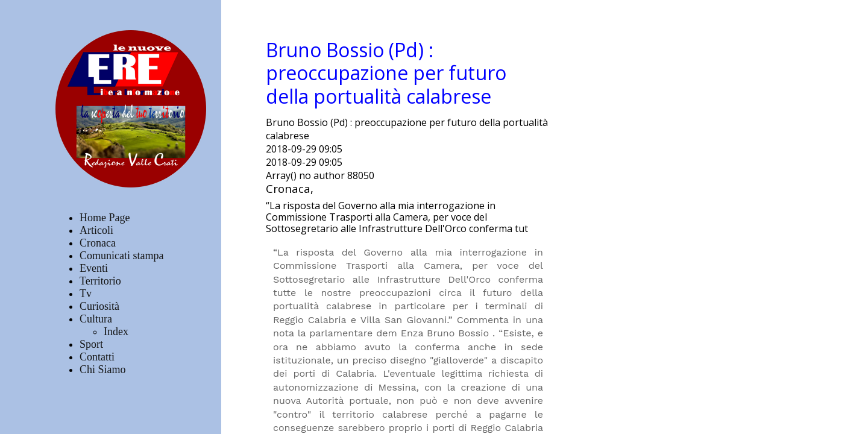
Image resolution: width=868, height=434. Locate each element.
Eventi (94, 268)
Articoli (96, 230)
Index (116, 332)
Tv (86, 294)
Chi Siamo (103, 370)
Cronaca (98, 243)
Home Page (105, 218)
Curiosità (99, 306)
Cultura (96, 319)
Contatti (97, 357)
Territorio (100, 281)
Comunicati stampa (121, 256)
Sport (91, 344)
